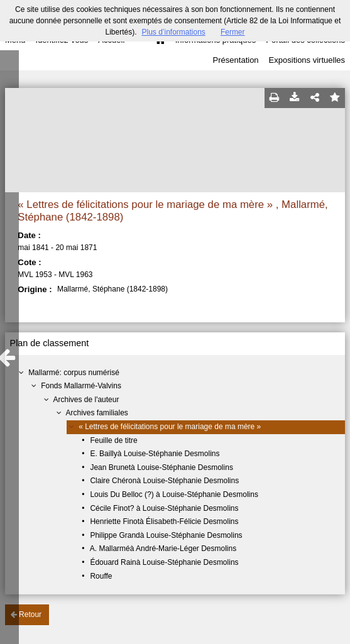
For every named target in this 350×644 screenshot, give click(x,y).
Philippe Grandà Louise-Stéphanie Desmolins (166, 535)
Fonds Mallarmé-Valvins (81, 386)
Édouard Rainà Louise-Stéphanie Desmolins (164, 562)
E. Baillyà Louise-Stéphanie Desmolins (155, 454)
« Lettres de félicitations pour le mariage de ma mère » (170, 427)
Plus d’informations (173, 32)
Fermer (233, 32)
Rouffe (101, 576)
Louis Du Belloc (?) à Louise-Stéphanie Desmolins (174, 494)
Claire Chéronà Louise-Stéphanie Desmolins (164, 481)
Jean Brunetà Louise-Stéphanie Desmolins (161, 467)
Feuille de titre (113, 440)
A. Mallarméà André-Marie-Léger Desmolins (163, 548)
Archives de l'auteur (86, 400)
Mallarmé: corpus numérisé (74, 373)
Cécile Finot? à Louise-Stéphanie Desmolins (164, 508)
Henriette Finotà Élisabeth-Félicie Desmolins (164, 521)
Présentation (236, 60)
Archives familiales (96, 413)
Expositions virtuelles (307, 60)
